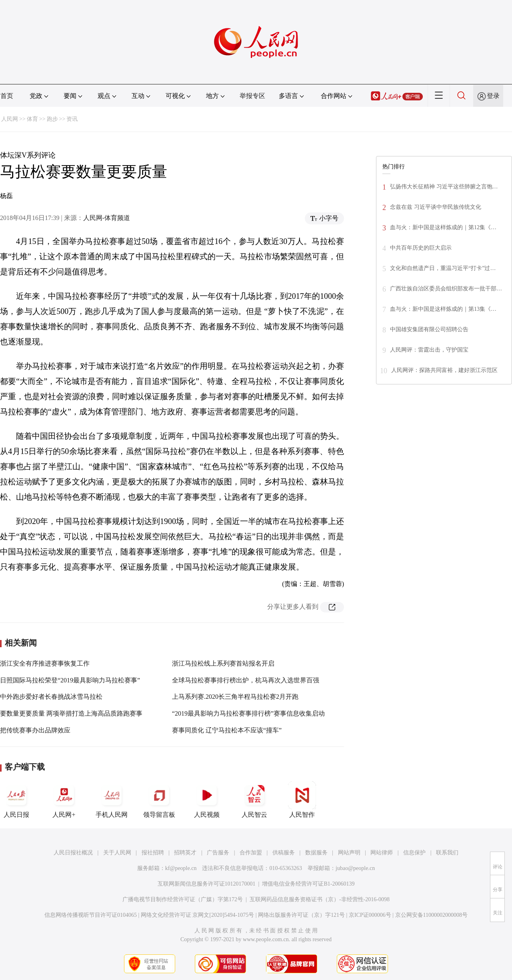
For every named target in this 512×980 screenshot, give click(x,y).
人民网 (10, 119)
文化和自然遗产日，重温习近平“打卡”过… (443, 268)
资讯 (72, 119)
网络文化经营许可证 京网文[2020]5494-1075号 (198, 915)
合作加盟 (251, 853)
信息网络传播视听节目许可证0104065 (91, 915)
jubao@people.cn (355, 868)
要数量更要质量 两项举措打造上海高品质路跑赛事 (71, 713)
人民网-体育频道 (107, 218)
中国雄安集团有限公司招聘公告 (429, 329)
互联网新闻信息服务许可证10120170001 (207, 884)
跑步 (52, 119)
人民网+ (64, 800)
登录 (493, 96)
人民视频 (207, 800)
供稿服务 (284, 853)
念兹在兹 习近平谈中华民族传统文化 (436, 207)
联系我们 (447, 853)
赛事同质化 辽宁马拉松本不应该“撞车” (227, 730)
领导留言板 (159, 800)
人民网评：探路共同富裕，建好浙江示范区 (444, 370)
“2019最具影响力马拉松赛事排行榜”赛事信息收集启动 (248, 713)
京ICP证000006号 (370, 915)
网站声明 (349, 853)
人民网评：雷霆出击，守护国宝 (429, 350)
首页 (7, 96)
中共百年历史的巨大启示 (421, 248)
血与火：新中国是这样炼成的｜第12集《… (443, 227)
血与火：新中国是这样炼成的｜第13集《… (443, 309)
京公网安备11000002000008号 (431, 915)
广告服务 (218, 853)
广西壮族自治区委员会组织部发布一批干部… (446, 289)
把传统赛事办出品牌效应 (35, 730)
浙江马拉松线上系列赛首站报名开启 (223, 663)
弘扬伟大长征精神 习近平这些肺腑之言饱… (444, 187)
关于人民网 (117, 853)
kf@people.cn (181, 868)
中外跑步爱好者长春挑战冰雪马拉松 (51, 697)
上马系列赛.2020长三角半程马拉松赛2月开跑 (235, 697)
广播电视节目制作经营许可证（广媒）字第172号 (183, 899)
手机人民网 (112, 800)
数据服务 (316, 853)
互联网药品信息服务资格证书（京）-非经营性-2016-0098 (320, 899)
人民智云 (254, 800)
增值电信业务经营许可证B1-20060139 (308, 884)
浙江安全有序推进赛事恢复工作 (45, 663)
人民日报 (16, 800)
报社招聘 (153, 853)
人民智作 (302, 800)
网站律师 (382, 853)
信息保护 (414, 853)
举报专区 (252, 96)
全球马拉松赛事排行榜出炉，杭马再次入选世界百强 (246, 680)
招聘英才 (185, 853)
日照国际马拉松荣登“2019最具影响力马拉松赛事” (70, 680)
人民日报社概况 (73, 853)
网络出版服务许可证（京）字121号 (301, 915)
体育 (32, 119)
